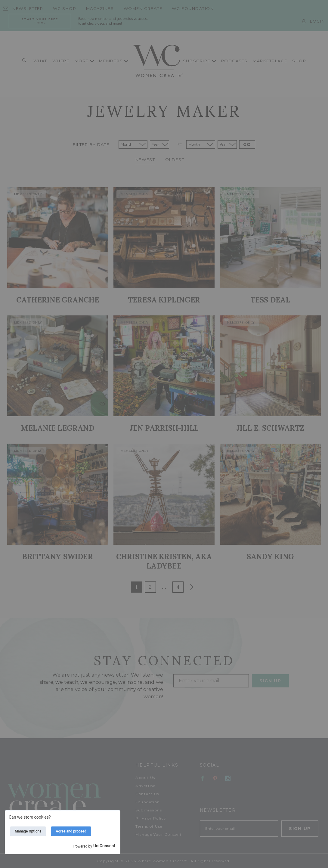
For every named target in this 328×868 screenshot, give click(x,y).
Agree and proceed (71, 831)
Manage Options (28, 831)
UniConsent (104, 846)
